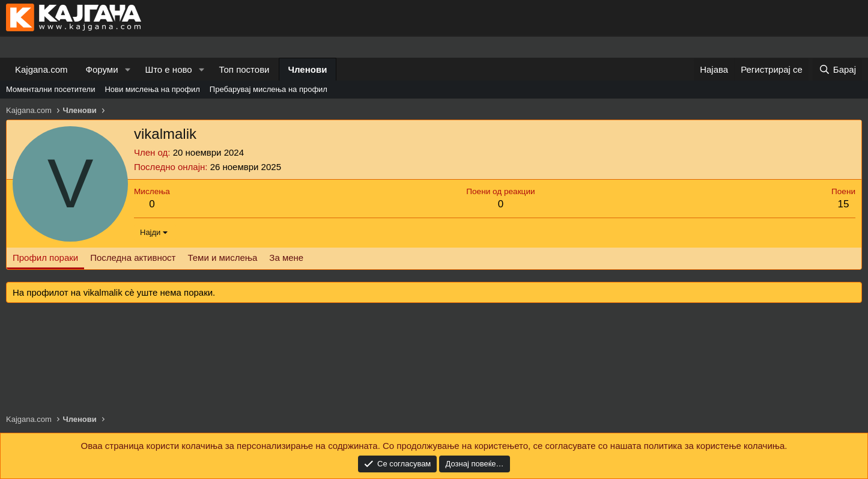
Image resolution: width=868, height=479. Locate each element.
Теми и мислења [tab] (222, 258)
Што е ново (168, 69)
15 (844, 204)
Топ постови (244, 69)
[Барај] (837, 69)
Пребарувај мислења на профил (269, 89)
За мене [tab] (286, 258)
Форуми (102, 69)
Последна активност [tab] (133, 258)
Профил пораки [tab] (45, 258)
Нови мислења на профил (152, 89)
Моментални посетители (50, 89)
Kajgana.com (41, 69)
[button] (127, 69)
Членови (308, 69)
